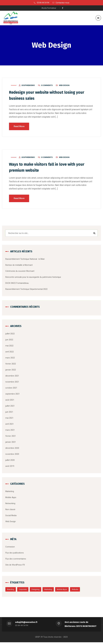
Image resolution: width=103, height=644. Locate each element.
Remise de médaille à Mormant (19, 266)
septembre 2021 (13, 394)
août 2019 (10, 467)
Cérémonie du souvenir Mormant (20, 272)
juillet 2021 (10, 406)
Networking (10, 504)
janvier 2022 (11, 370)
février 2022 (11, 364)
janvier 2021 (11, 443)
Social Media (11, 516)
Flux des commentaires (16, 559)
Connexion (10, 547)
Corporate (23, 590)
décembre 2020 (12, 449)
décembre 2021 (12, 376)
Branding (11, 590)
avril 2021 (10, 424)
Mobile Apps (11, 498)
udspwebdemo (28, 86)
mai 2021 (9, 418)
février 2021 (11, 437)
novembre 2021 (12, 382)
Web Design (64, 86)
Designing (35, 590)
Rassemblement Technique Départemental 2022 (26, 290)
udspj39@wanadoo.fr (26, 624)
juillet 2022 (10, 334)
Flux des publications (15, 553)
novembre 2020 (12, 455)
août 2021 (10, 400)
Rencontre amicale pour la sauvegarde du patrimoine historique (33, 278)
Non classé (10, 510)
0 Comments (47, 86)
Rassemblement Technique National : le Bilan (25, 260)
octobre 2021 (11, 388)
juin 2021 (9, 412)
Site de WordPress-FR (15, 565)
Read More (19, 127)
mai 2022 (9, 346)
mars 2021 (10, 430)
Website (75, 590)
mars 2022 (10, 358)
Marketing (10, 492)
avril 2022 (10, 352)
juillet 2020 (10, 461)
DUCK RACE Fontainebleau (17, 284)
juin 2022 (9, 340)
